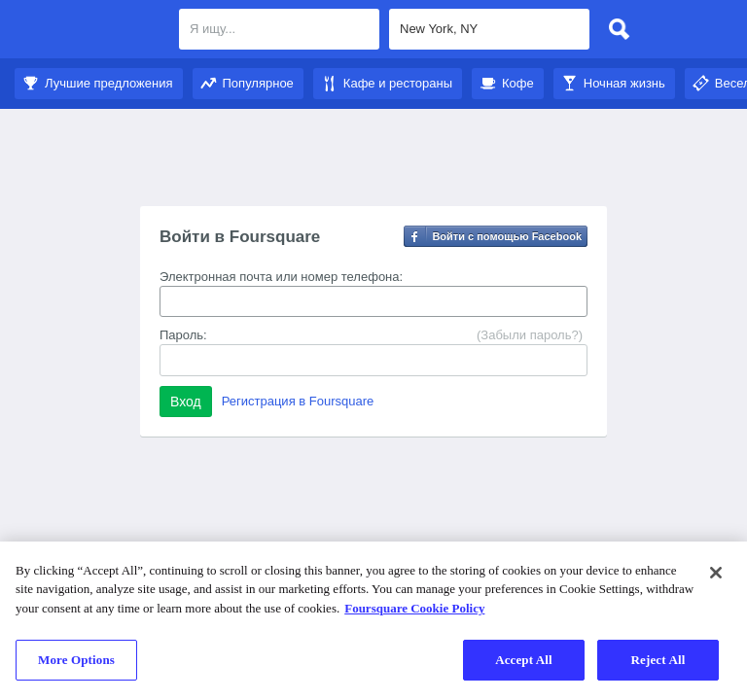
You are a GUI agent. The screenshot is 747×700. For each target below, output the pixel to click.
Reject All (658, 660)
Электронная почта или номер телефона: (281, 277)
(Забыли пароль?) (530, 335)
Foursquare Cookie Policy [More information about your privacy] (414, 608)
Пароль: (183, 335)
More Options (76, 660)
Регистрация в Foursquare (298, 401)
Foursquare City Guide (90, 31)
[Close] (716, 573)
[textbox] (279, 29)
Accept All (524, 660)
